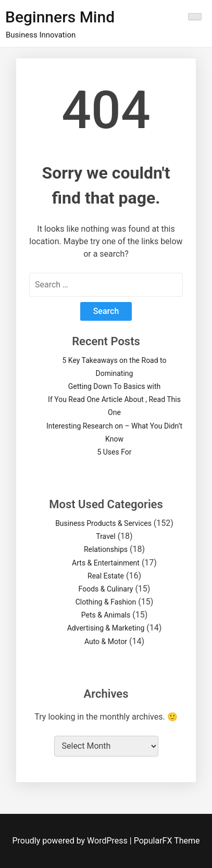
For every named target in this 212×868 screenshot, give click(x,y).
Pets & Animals (106, 615)
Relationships (106, 549)
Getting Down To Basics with (115, 386)
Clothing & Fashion (106, 602)
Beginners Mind (60, 17)
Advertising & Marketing (106, 628)
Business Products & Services (103, 523)
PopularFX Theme (167, 841)
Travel (105, 536)
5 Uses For (114, 452)
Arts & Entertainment (106, 563)
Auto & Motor (106, 641)
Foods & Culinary (106, 589)
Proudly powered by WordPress (71, 841)
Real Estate (106, 576)
